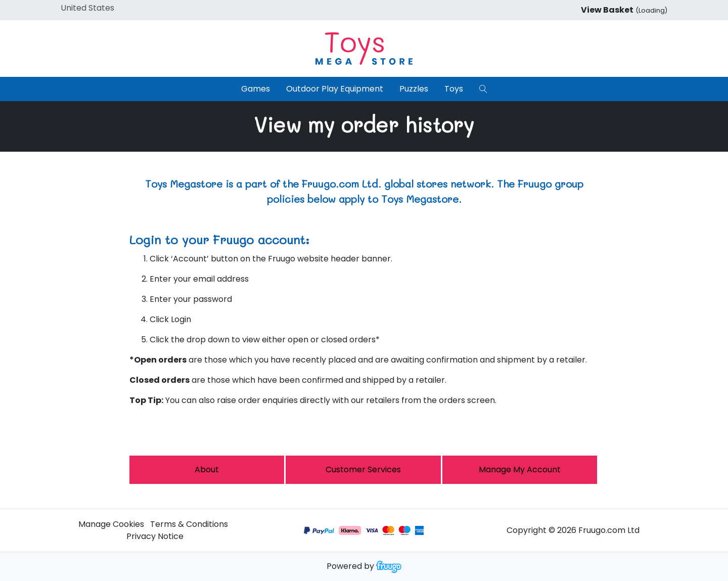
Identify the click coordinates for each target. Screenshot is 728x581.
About (207, 470)
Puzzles (414, 89)
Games (256, 89)
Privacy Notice (155, 536)
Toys (454, 89)
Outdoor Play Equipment (335, 89)
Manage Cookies (111, 524)
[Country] (103, 8)
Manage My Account (520, 470)
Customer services (363, 470)
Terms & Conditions (189, 524)
